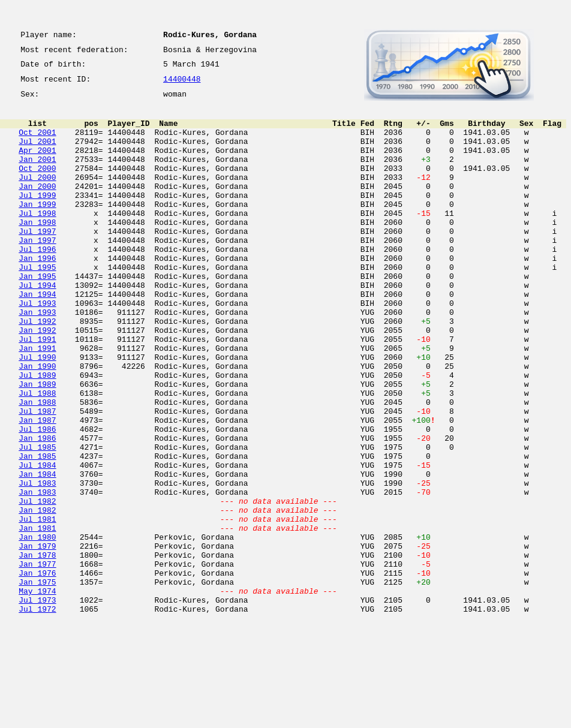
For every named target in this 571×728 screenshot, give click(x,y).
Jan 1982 (37, 596)
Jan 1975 (37, 682)
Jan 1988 (37, 467)
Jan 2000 (37, 207)
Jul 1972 (37, 715)
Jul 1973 (37, 704)
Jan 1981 (37, 618)
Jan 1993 (37, 359)
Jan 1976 (37, 672)
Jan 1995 (37, 315)
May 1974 (37, 693)
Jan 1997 (37, 272)
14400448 (182, 85)
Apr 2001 (37, 164)
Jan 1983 (37, 574)
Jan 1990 (37, 423)
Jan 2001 (37, 175)
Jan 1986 (37, 510)
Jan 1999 (37, 229)
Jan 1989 (37, 445)
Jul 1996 (37, 283)
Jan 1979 (37, 639)
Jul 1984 (37, 542)
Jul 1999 (37, 218)
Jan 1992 (37, 380)
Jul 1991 (37, 391)
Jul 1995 (37, 305)
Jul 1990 (37, 413)
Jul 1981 (37, 607)
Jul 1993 (37, 348)
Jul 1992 (37, 369)
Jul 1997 (37, 261)
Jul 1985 (37, 521)
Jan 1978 (37, 650)
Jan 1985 (37, 531)
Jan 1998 (37, 251)
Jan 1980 (37, 628)
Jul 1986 (37, 499)
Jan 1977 (37, 661)
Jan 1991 (37, 402)
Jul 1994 (37, 326)
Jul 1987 (37, 477)
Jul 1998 (37, 240)
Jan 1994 (37, 337)
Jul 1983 (37, 564)
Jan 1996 (37, 294)
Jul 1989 (37, 434)
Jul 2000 (37, 197)
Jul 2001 (37, 154)
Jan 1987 (37, 488)
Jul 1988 (37, 456)
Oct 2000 (37, 186)
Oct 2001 (37, 143)
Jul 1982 (37, 585)
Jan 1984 (37, 553)
